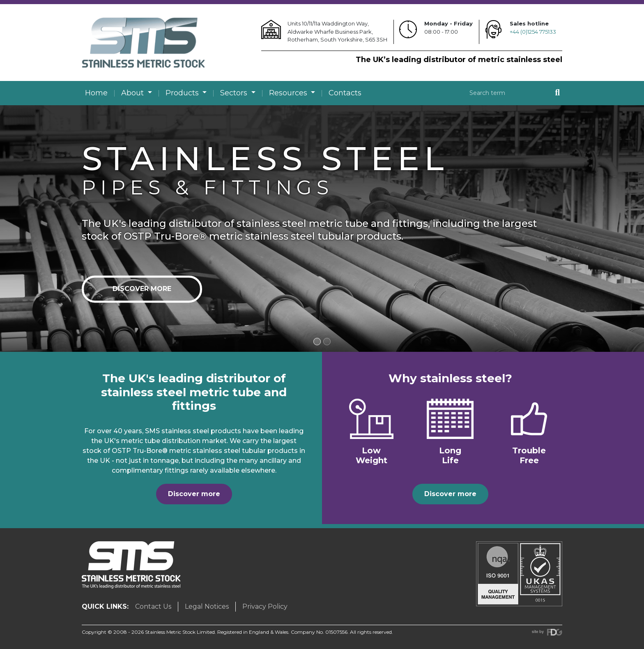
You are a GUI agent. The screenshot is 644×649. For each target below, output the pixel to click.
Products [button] (183, 93)
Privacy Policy (265, 606)
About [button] (133, 93)
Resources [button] (289, 93)
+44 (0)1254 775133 (533, 32)
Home (96, 93)
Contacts (345, 93)
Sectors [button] (235, 93)
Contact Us (153, 606)
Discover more (142, 289)
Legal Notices (207, 606)
